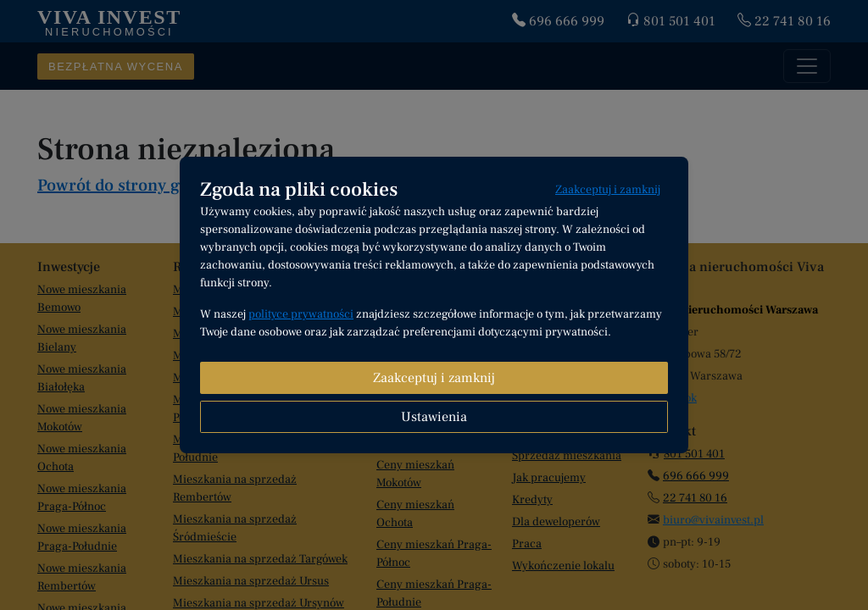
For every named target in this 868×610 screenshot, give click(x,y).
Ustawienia (434, 417)
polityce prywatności (301, 314)
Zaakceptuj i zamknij (608, 190)
